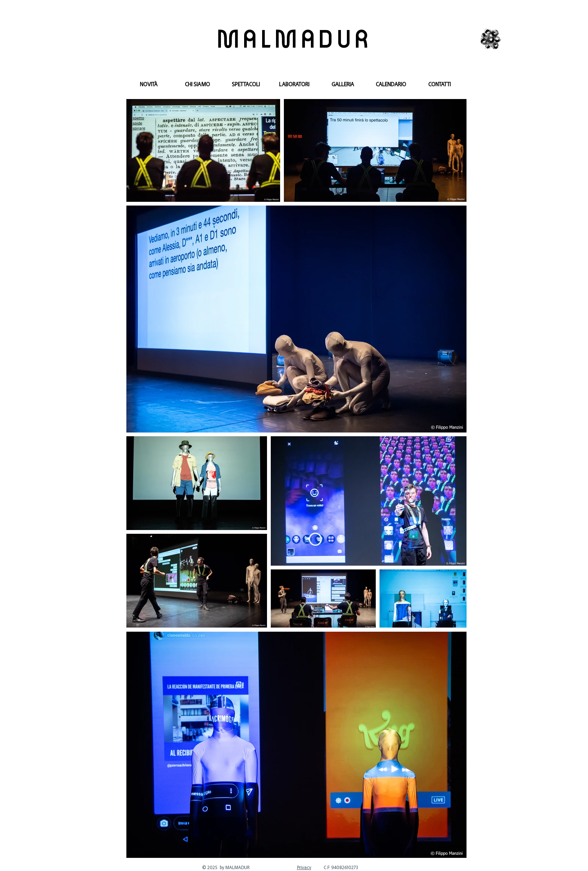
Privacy (304, 867)
